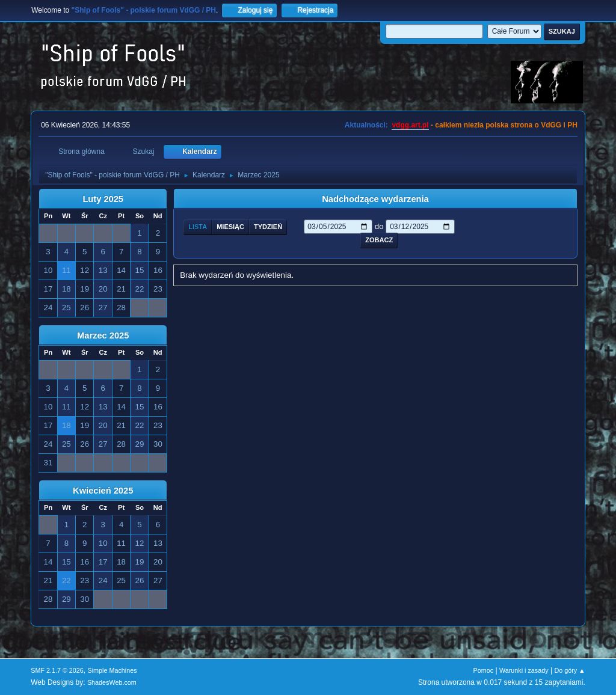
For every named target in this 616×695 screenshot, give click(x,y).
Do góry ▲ (569, 670)
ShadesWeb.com (112, 682)
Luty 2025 (103, 199)
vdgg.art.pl (410, 125)
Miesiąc (230, 227)
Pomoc (484, 670)
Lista (198, 227)
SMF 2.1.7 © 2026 (57, 670)
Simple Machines (112, 670)
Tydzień (268, 227)
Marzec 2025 (103, 335)
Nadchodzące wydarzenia (375, 199)
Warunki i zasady (524, 670)
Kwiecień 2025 (103, 491)
